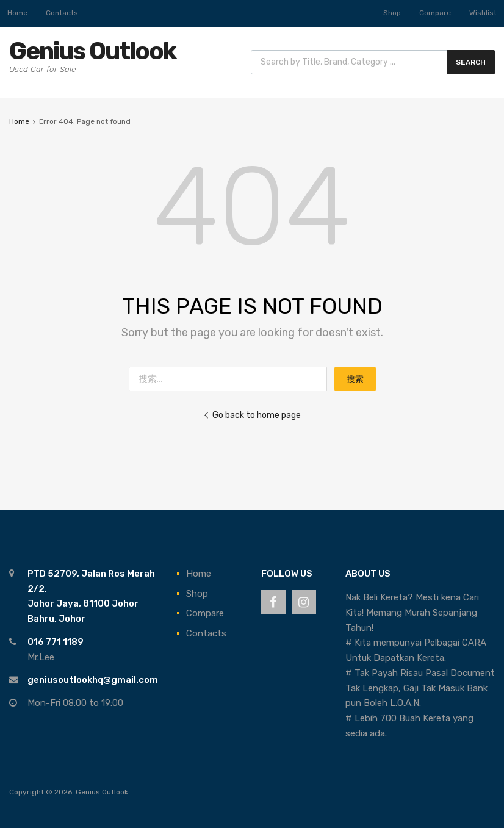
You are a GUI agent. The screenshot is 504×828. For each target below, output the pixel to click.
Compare (435, 13)
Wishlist (483, 13)
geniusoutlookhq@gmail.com (93, 680)
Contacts (62, 13)
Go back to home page (252, 415)
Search (471, 62)
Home (17, 13)
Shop (392, 13)
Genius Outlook (92, 51)
